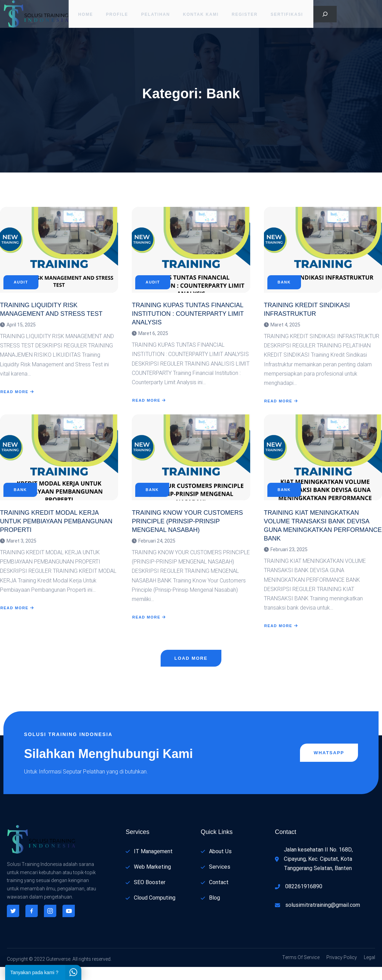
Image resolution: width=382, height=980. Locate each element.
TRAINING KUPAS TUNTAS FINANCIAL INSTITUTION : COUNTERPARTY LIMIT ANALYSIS (188, 320)
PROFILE (117, 15)
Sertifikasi (289, 15)
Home (84, 15)
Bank (284, 289)
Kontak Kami (201, 15)
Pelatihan (155, 15)
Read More (17, 398)
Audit (21, 289)
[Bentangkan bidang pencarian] (325, 15)
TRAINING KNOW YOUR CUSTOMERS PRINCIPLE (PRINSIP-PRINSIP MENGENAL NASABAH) (187, 531)
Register (246, 15)
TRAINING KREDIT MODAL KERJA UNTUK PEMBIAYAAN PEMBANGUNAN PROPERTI (56, 531)
